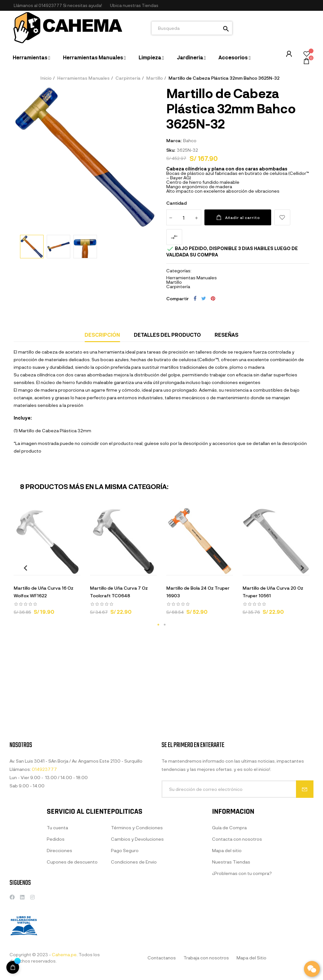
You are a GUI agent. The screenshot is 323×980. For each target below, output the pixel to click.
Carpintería (178, 286)
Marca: (174, 140)
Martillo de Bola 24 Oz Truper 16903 (198, 592)
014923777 (50, 5)
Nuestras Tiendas (231, 925)
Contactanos (162, 958)
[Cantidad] (184, 217)
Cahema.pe (64, 954)
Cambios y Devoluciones (137, 896)
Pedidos (56, 890)
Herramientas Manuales (192, 278)
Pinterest (213, 298)
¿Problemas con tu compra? (242, 936)
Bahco (190, 140)
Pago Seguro (125, 907)
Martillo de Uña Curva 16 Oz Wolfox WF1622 (44, 592)
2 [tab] (165, 625)
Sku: (171, 150)
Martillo (174, 282)
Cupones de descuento (72, 913)
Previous (23, 568)
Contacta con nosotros (237, 902)
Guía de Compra (229, 890)
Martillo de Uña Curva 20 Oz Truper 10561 (273, 592)
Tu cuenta (57, 878)
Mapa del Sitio (251, 958)
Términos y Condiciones (137, 885)
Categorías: (179, 271)
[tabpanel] (47, 564)
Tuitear (204, 298)
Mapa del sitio (227, 913)
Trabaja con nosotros (206, 958)
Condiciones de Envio (134, 919)
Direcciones (59, 901)
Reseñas (227, 335)
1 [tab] (158, 625)
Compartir (195, 298)
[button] (134, 6)
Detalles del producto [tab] (167, 335)
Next (300, 568)
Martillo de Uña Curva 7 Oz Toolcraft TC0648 (119, 592)
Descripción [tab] (102, 335)
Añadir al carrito (238, 217)
